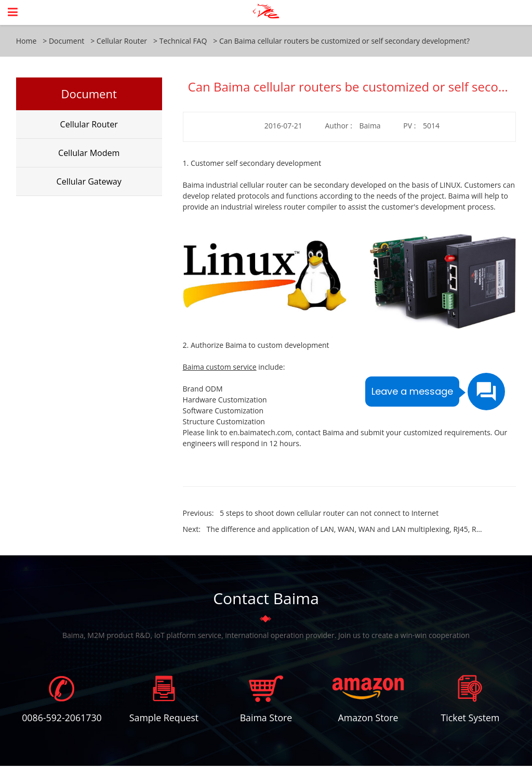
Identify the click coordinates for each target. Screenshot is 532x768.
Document (66, 41)
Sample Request (164, 718)
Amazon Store (368, 718)
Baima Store (266, 718)
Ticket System (470, 718)
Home (26, 41)
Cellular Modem (89, 153)
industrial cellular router (247, 185)
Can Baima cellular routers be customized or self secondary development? (344, 41)
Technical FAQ (183, 41)
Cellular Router (122, 41)
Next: (333, 529)
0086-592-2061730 (62, 718)
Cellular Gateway (89, 181)
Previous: (311, 513)
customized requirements (447, 432)
